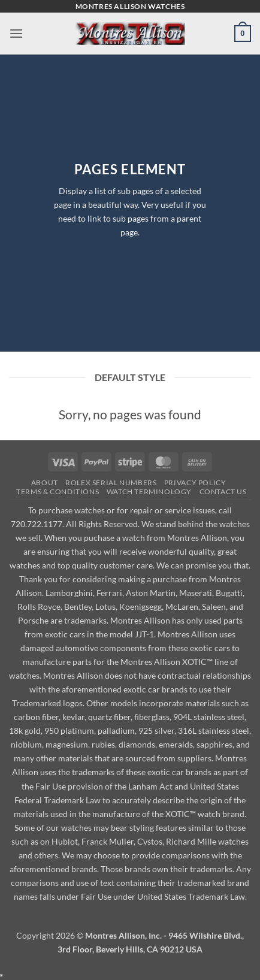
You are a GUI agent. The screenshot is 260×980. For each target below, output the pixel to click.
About (45, 483)
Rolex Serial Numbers (111, 483)
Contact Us (223, 491)
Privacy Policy (195, 483)
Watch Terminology (149, 491)
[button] (16, 33)
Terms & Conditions (58, 491)
